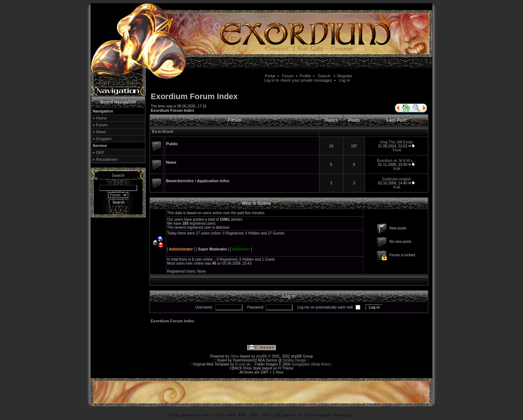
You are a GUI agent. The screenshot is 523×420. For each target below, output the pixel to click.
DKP (100, 152)
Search (324, 76)
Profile (305, 76)
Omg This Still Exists (397, 142)
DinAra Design (295, 360)
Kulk (397, 169)
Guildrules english (397, 179)
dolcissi (222, 227)
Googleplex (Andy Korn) (311, 364)
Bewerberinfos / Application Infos (198, 181)
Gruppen (104, 139)
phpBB (261, 356)
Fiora (397, 150)
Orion (235, 356)
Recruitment (107, 159)
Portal (270, 76)
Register (345, 76)
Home (101, 118)
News (101, 132)
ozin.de (245, 364)
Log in (344, 80)
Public (172, 144)
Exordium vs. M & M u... (396, 161)
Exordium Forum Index (173, 110)
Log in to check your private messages (298, 80)
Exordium (163, 131)
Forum (288, 76)
